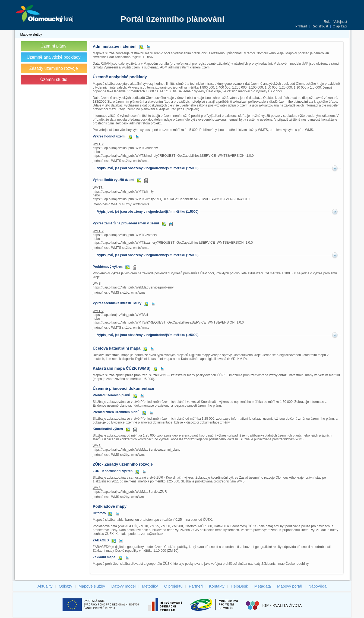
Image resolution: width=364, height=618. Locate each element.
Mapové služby (31, 34)
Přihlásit (301, 26)
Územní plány (53, 46)
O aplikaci (340, 26)
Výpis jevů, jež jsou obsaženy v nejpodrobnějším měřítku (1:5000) (148, 168)
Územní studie (54, 79)
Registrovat (320, 26)
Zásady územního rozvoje (54, 68)
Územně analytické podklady (54, 57)
